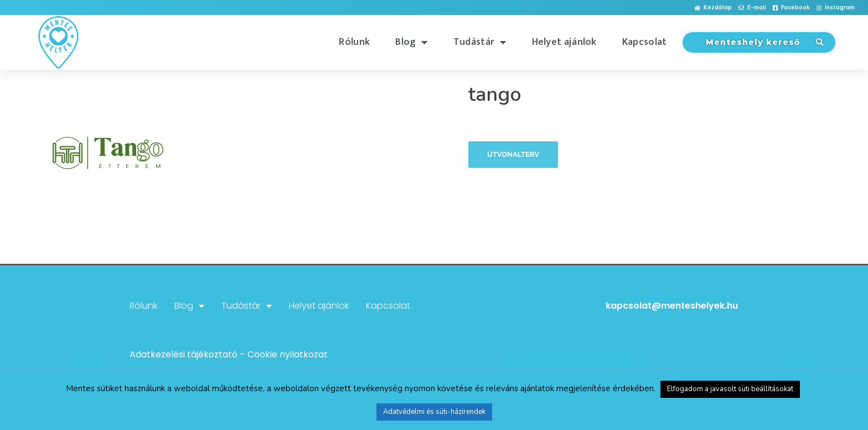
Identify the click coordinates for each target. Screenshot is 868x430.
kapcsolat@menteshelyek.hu (672, 306)
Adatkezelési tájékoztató (184, 354)
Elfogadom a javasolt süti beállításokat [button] (730, 389)
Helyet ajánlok (564, 42)
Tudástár (480, 42)
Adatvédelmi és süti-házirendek (434, 412)
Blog (412, 42)
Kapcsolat (645, 42)
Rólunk (354, 42)
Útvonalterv (513, 154)
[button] (713, 8)
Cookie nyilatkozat (288, 354)
